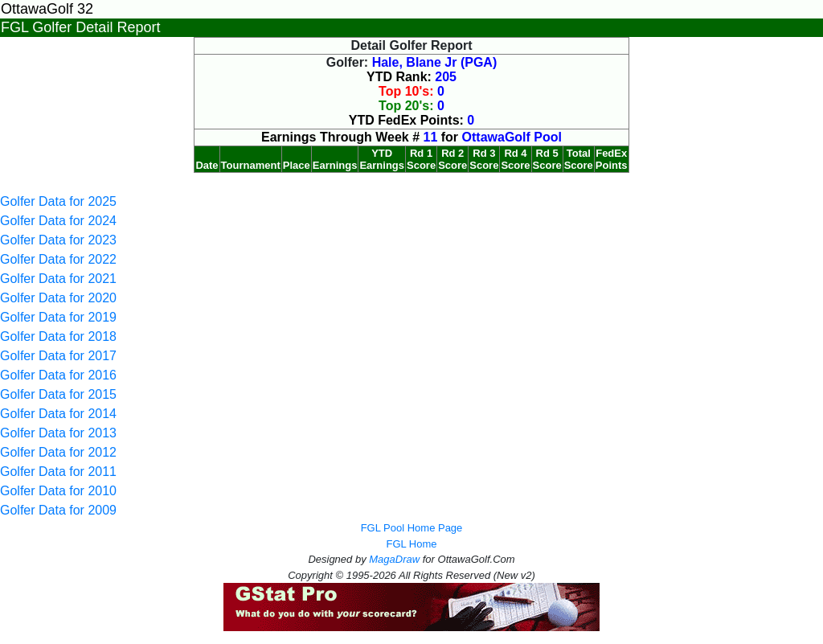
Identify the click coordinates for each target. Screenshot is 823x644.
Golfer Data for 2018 (58, 336)
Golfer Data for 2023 (58, 240)
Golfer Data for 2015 (58, 394)
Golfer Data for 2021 (58, 279)
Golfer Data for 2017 (58, 356)
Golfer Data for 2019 (58, 317)
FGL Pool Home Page (412, 528)
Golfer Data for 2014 (58, 414)
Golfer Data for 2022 (58, 259)
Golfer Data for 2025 (58, 201)
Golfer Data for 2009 (58, 510)
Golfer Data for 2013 (58, 433)
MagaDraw (394, 559)
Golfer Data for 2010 (58, 491)
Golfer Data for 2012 (58, 452)
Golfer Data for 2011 (58, 472)
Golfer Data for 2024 (58, 221)
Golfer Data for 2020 (58, 298)
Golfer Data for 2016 (58, 375)
